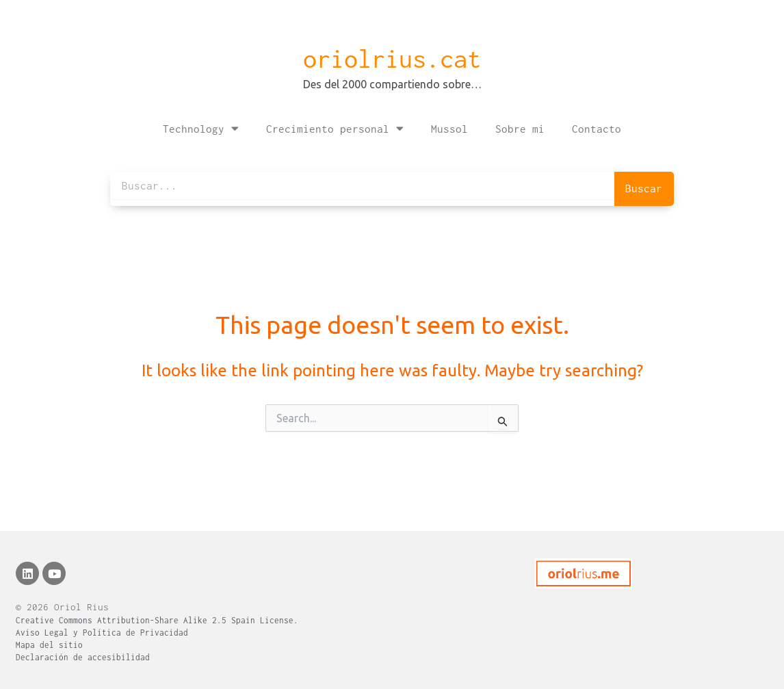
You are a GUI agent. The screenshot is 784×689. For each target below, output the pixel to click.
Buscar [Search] (644, 188)
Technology (201, 128)
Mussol (449, 129)
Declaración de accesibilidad (83, 657)
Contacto (597, 129)
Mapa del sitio (49, 645)
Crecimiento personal (335, 128)
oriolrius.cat (392, 59)
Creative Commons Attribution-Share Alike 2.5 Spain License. (157, 620)
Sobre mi (520, 129)
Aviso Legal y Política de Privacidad (102, 633)
